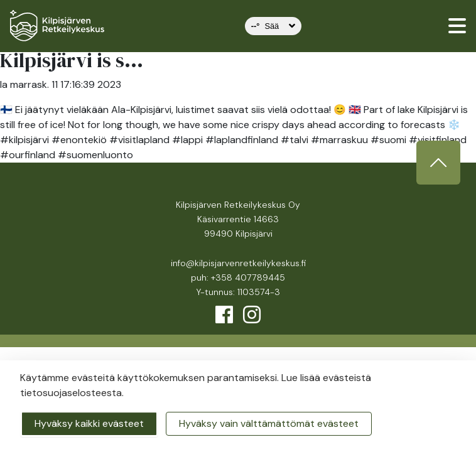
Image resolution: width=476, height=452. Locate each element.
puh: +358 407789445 (238, 277)
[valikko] (457, 26)
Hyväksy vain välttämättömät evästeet (269, 423)
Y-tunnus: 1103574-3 (238, 292)
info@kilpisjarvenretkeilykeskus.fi (238, 263)
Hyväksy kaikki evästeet (89, 423)
